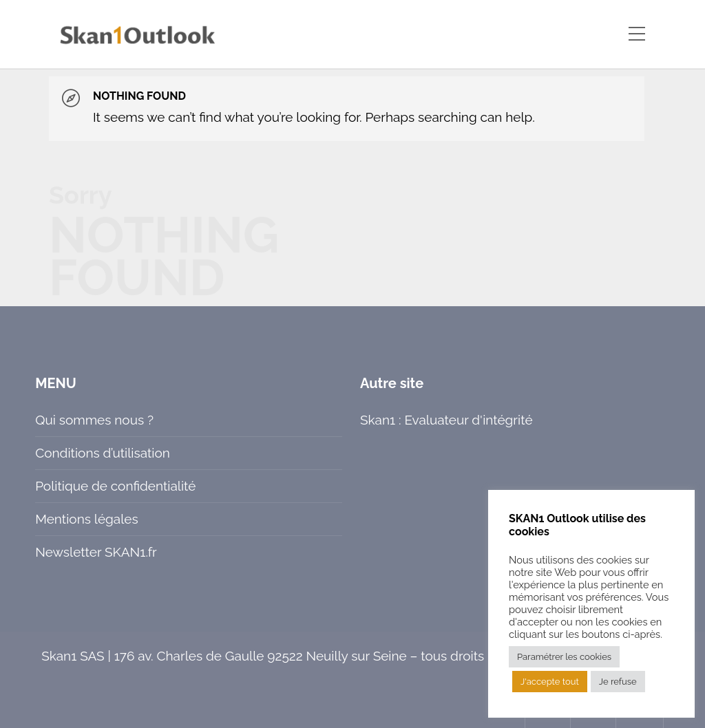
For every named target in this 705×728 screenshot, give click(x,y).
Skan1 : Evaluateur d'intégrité (446, 420)
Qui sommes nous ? (94, 420)
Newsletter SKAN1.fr (96, 552)
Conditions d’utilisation (103, 453)
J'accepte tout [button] (550, 682)
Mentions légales (86, 519)
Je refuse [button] (618, 682)
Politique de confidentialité (115, 486)
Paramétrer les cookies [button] (564, 657)
